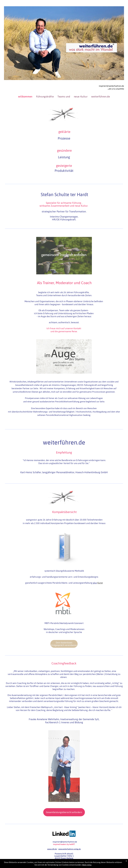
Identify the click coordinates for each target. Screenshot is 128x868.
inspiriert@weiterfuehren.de (111, 86)
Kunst (100, 583)
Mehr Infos (87, 865)
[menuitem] (25, 97)
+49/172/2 (112, 89)
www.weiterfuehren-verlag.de (70, 849)
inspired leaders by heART (64, 844)
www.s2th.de (52, 849)
